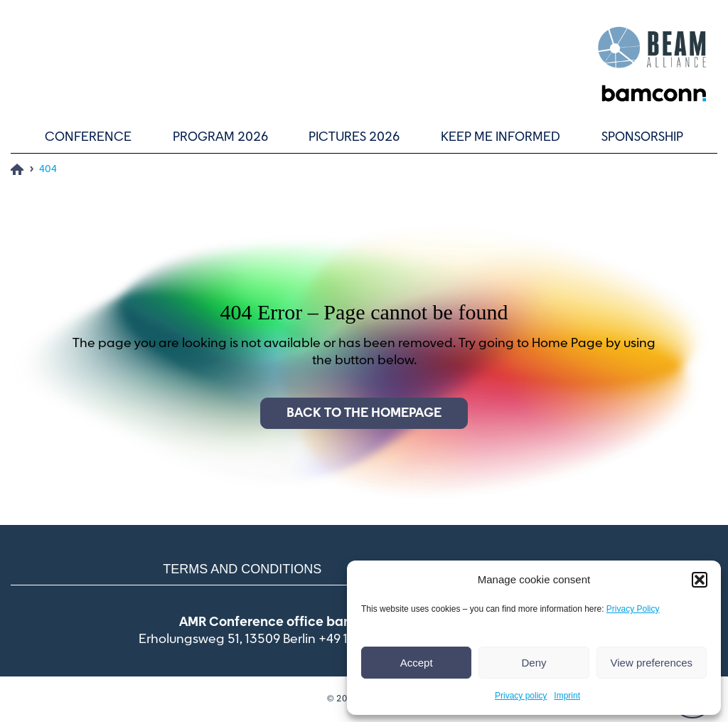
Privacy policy (521, 696)
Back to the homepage (364, 413)
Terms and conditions (242, 569)
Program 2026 (220, 137)
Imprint (567, 696)
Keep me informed (500, 137)
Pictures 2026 (354, 137)
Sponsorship (642, 137)
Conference (88, 137)
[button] (700, 580)
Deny (534, 663)
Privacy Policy (633, 609)
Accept (417, 663)
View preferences (652, 663)
